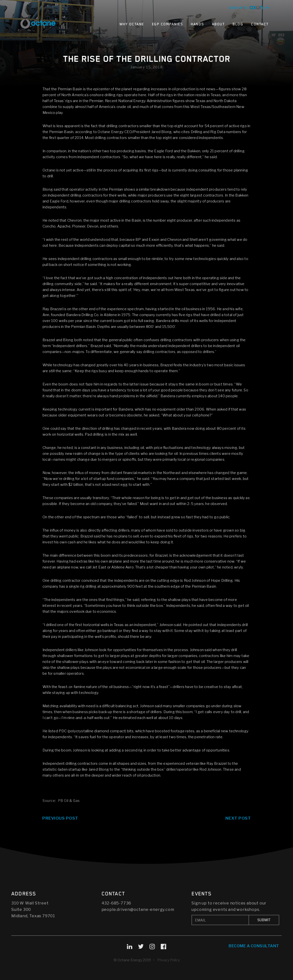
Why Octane (132, 24)
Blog (238, 24)
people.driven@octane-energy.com (138, 910)
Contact (260, 24)
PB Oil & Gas (69, 801)
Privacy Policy (168, 960)
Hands (197, 24)
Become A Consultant (254, 946)
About (218, 24)
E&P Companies (168, 24)
